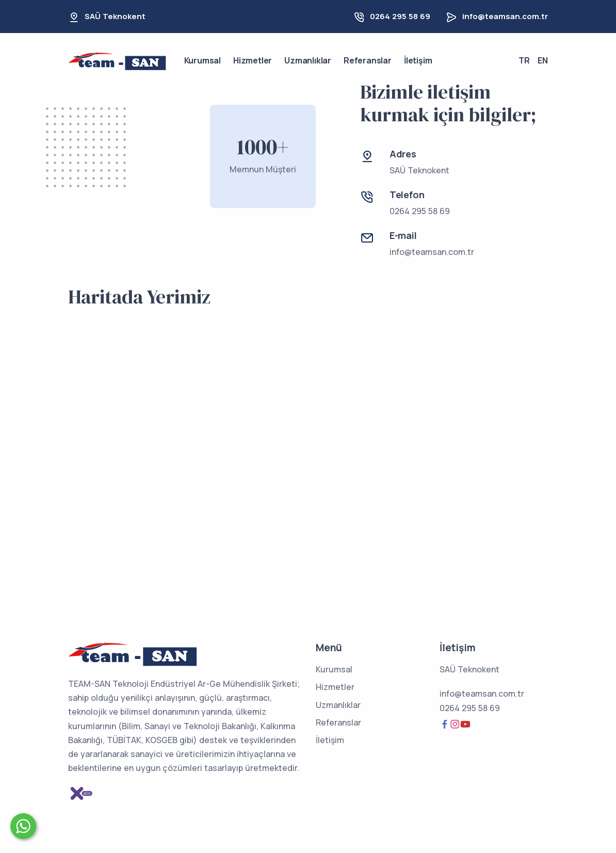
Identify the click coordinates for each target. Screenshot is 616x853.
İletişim (418, 60)
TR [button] (524, 60)
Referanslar (368, 60)
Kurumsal (202, 60)
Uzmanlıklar (308, 60)
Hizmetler (253, 60)
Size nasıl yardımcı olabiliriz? (108, 823)
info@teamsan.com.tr (505, 16)
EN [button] (543, 60)
